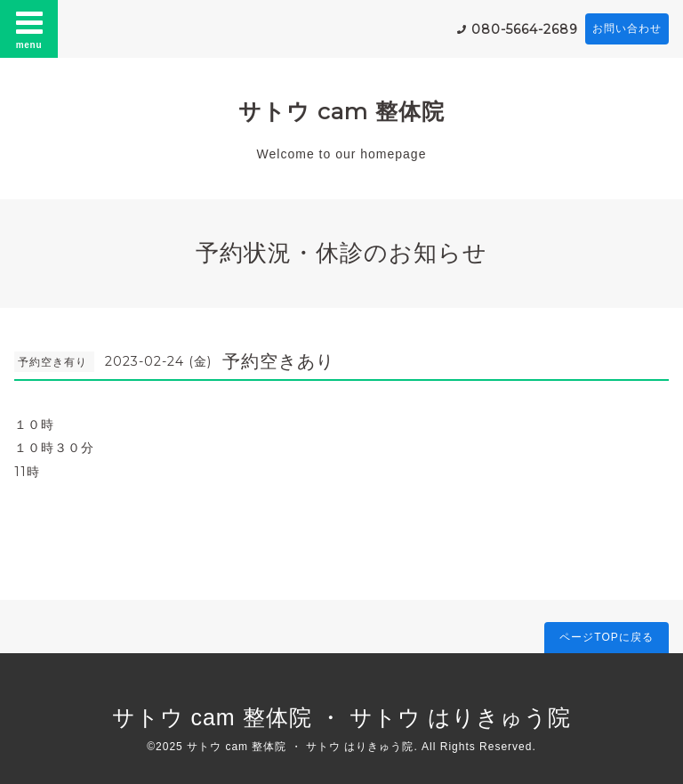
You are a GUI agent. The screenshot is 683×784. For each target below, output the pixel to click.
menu (29, 28)
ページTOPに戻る (606, 637)
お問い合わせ (627, 28)
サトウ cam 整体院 (341, 111)
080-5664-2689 (525, 29)
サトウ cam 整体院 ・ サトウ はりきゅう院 (342, 717)
